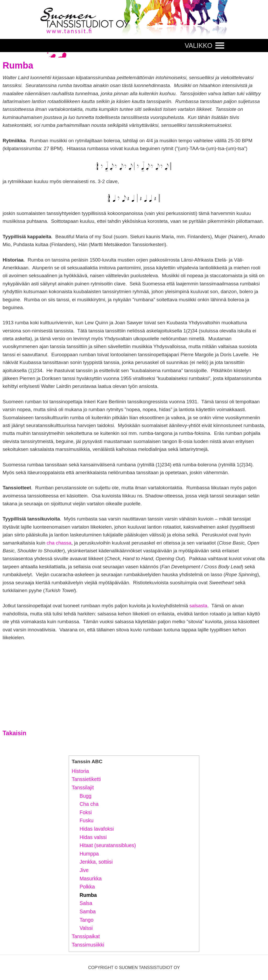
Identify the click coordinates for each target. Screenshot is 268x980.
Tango (86, 920)
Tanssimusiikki (88, 945)
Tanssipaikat (86, 936)
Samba (88, 911)
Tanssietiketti (86, 779)
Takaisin (14, 733)
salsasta (199, 606)
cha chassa (59, 543)
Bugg (85, 796)
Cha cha (89, 804)
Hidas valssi (93, 837)
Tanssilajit (83, 788)
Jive (84, 870)
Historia (80, 771)
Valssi (86, 928)
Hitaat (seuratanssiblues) (108, 845)
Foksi (86, 812)
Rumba (88, 895)
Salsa (86, 903)
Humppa (89, 854)
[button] (199, 46)
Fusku (86, 820)
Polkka (87, 887)
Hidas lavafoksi (97, 829)
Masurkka (91, 879)
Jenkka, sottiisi (96, 862)
